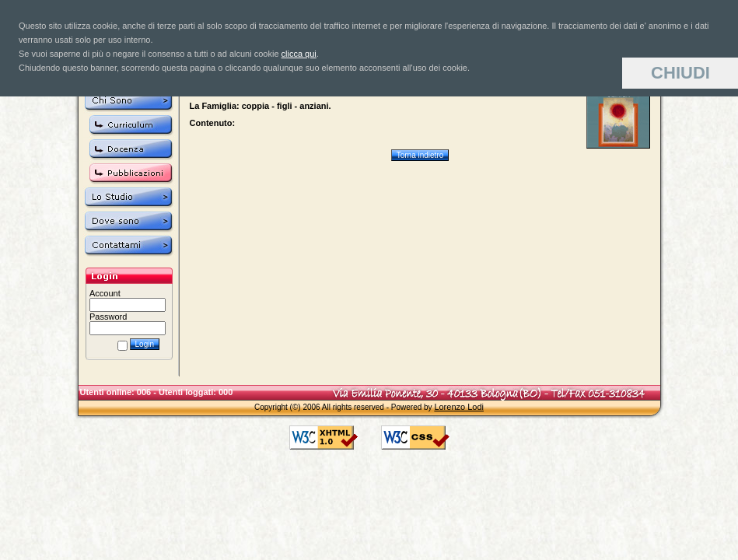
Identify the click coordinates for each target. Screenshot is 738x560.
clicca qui (299, 54)
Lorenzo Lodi (459, 407)
